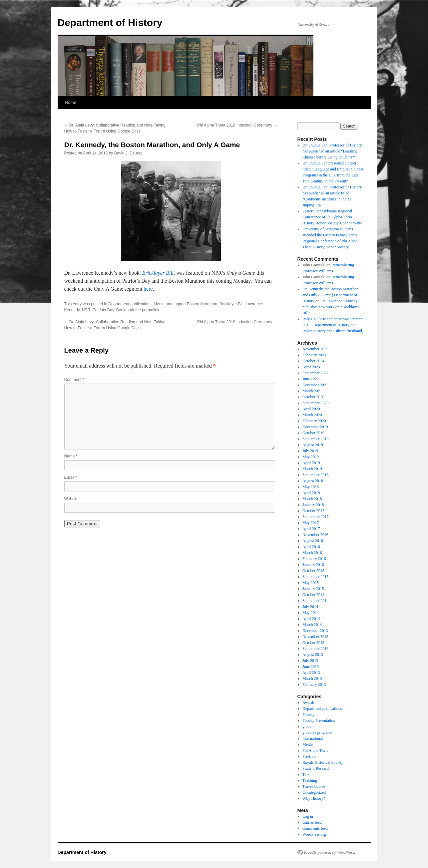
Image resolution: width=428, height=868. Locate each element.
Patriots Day (103, 310)
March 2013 (312, 679)
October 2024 (313, 361)
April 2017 (311, 529)
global (307, 726)
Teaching (310, 780)
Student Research (316, 768)
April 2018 (311, 493)
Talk (306, 774)
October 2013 (313, 643)
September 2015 (315, 577)
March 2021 (312, 391)
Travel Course (314, 786)
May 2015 (311, 583)
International (313, 738)
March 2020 (312, 415)
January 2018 (313, 505)
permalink (151, 310)
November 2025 (315, 349)
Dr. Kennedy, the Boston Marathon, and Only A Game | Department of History (331, 295)
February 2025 (314, 355)
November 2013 (315, 637)
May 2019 (311, 457)
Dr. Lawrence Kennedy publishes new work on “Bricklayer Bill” (331, 307)
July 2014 (310, 607)
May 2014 (311, 613)
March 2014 (312, 625)
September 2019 (315, 439)
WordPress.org (314, 834)
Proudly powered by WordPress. (330, 852)
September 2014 (315, 601)
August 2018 (313, 481)
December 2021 (315, 385)
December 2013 (315, 631)
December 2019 (315, 427)
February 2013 (314, 685)
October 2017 (313, 511)
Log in (308, 816)
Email (71, 477)
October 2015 (313, 571)
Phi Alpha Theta (315, 750)
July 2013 (310, 661)
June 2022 (311, 379)
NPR (86, 310)
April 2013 (311, 673)
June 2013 (311, 667)
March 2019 (312, 469)
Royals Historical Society (323, 762)
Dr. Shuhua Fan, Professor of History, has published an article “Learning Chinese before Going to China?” (333, 151)
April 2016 (311, 547)
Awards (308, 703)
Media (159, 304)
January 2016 (313, 565)
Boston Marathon (202, 304)
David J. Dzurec (128, 153)
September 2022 (315, 373)
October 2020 (313, 397)
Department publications (130, 304)
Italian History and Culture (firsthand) (333, 331)
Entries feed (312, 822)
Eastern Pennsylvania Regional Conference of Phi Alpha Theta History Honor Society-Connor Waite (332, 217)
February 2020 (314, 421)
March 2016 (312, 553)
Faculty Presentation (319, 721)
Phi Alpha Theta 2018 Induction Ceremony (237, 125)
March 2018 (312, 499)
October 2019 (313, 433)
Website (71, 499)
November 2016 (315, 535)
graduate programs (317, 732)
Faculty (308, 715)
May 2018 (311, 487)
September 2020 (315, 403)
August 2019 (313, 445)
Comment (74, 380)
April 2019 (311, 463)
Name (71, 456)
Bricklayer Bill (231, 304)
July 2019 (310, 451)
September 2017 (315, 517)
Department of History (110, 22)
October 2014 (313, 595)
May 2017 (311, 523)
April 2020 (311, 409)
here (148, 289)
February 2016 (314, 559)
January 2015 (313, 589)
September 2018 (315, 475)
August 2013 (313, 655)
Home (71, 102)
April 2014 (311, 619)
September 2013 (315, 649)
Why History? (314, 798)
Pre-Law (309, 756)
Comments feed (315, 828)
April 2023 (311, 367)
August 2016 (313, 541)
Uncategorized (314, 792)
